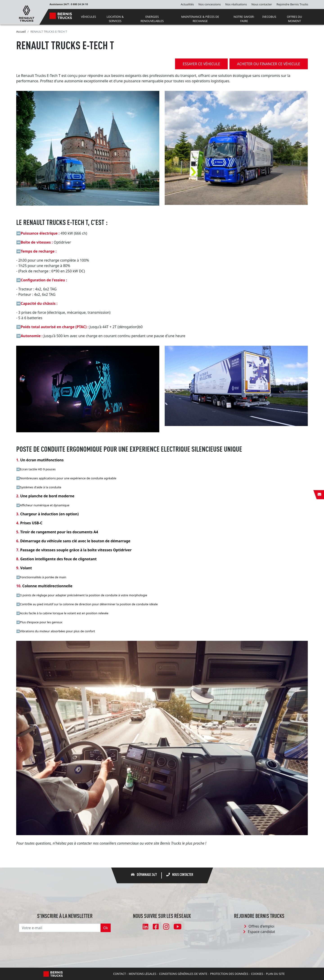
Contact (120, 974)
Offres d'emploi (259, 926)
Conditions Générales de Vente (183, 974)
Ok (106, 928)
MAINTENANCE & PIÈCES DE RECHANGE (200, 19)
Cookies (257, 974)
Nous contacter (262, 4)
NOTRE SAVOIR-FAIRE (244, 19)
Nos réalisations (236, 4)
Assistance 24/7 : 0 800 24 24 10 (69, 4)
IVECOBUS (269, 17)
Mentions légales (142, 974)
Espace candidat (259, 932)
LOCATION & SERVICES (115, 19)
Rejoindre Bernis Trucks (292, 4)
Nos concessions (210, 4)
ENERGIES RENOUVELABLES (152, 19)
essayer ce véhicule (200, 64)
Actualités (187, 4)
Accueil (21, 31)
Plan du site (275, 974)
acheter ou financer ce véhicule (269, 64)
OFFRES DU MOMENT (294, 19)
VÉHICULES (89, 17)
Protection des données (229, 974)
